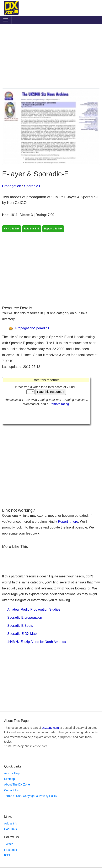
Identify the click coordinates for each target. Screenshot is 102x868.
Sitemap (9, 779)
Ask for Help (12, 773)
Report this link (53, 229)
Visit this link (12, 229)
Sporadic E (33, 186)
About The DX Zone (17, 784)
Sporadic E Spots (20, 626)
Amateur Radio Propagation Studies (34, 609)
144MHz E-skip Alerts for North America (37, 642)
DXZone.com (50, 728)
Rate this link (32, 229)
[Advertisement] (51, 57)
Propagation (12, 186)
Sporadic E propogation (25, 618)
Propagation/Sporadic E (33, 328)
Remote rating (59, 404)
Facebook (10, 850)
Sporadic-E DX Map (22, 634)
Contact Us (11, 790)
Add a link (10, 823)
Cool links (10, 829)
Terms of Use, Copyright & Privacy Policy (31, 796)
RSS (7, 855)
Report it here (68, 522)
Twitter (8, 844)
